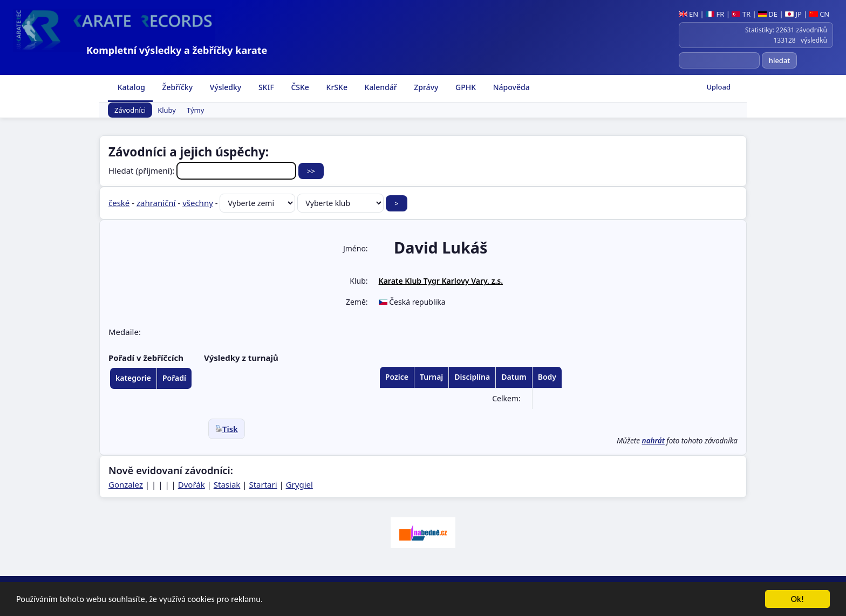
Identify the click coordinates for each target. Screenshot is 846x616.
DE (768, 14)
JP (793, 14)
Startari (263, 484)
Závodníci (130, 110)
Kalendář (380, 87)
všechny (198, 203)
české (119, 203)
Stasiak (227, 484)
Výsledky (224, 87)
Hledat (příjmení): (203, 170)
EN (689, 14)
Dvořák (192, 484)
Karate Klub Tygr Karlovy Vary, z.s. (441, 281)
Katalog (130, 87)
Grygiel (299, 484)
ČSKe (299, 87)
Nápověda (510, 87)
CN (819, 14)
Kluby (167, 110)
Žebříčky (176, 87)
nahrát (653, 441)
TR (741, 14)
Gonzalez (126, 484)
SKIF (265, 87)
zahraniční (156, 203)
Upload (718, 87)
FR (715, 14)
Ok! (798, 600)
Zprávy (425, 87)
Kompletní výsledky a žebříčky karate (177, 50)
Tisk (227, 429)
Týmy (195, 110)
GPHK (465, 87)
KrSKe (336, 87)
